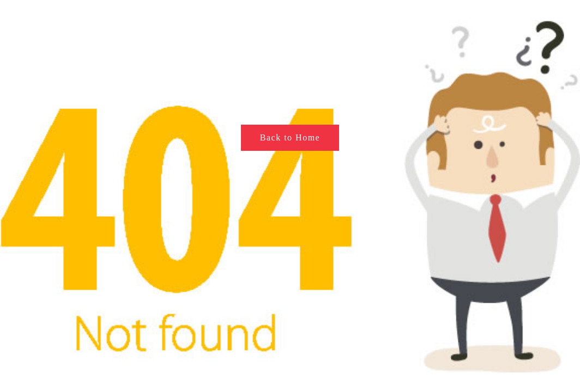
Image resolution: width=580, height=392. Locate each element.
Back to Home (290, 137)
